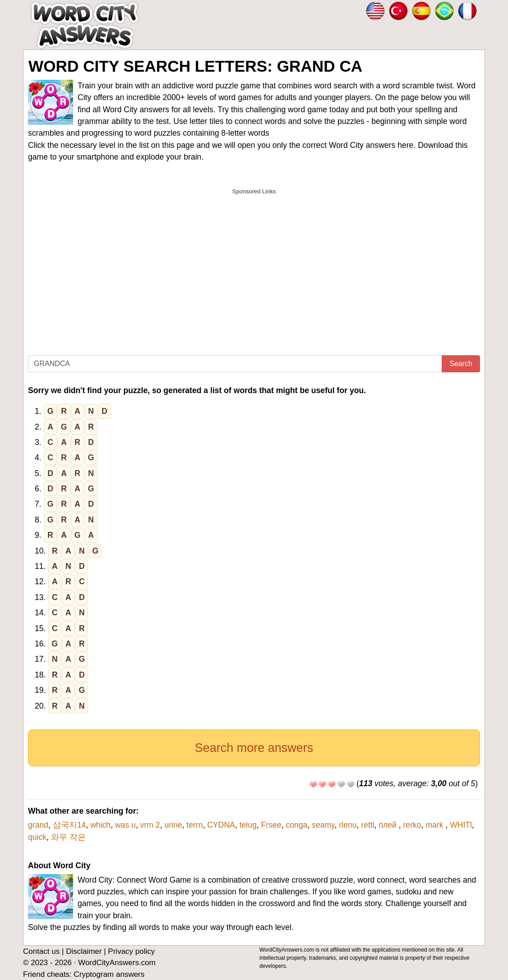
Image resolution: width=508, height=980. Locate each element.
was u (125, 825)
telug (248, 825)
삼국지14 (69, 825)
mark (435, 825)
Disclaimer (84, 951)
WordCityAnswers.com (117, 963)
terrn (194, 825)
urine (173, 825)
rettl (367, 825)
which (100, 825)
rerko (412, 825)
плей (388, 825)
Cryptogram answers (109, 974)
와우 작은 (68, 837)
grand (38, 825)
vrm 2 (150, 825)
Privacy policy (131, 951)
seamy (323, 825)
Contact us (41, 951)
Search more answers (254, 748)
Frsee (271, 825)
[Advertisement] (254, 263)
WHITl (461, 825)
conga (296, 825)
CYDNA (221, 825)
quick (37, 837)
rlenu (348, 825)
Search (461, 364)
